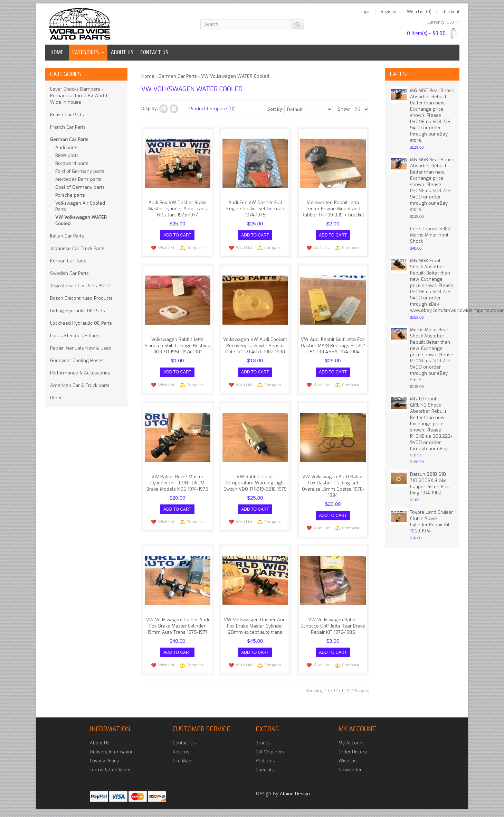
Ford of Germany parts (80, 171)
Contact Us (184, 742)
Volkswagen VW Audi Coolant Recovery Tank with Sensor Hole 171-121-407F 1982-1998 (255, 346)
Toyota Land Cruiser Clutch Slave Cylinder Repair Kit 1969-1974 (431, 522)
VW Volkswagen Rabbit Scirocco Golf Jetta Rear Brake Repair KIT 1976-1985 (333, 626)
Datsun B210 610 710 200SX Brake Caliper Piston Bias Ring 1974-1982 (430, 484)
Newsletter (350, 769)
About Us (100, 742)
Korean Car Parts (68, 261)
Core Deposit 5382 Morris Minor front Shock (430, 235)
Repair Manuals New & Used (81, 348)
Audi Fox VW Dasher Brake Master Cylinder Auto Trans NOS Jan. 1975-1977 (178, 209)
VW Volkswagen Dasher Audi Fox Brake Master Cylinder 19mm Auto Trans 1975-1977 (178, 626)
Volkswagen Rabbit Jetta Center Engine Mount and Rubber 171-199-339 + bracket (333, 209)
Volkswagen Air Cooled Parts (80, 206)
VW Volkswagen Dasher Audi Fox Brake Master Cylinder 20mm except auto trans (255, 626)
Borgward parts (72, 163)
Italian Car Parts (67, 236)
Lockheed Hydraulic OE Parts (81, 323)
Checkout (450, 12)
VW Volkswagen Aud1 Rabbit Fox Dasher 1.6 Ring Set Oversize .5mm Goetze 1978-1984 (333, 486)
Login (365, 12)
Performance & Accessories (80, 373)
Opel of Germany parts (80, 187)
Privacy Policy (104, 760)
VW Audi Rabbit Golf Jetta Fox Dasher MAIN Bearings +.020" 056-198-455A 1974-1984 (333, 346)
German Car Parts (69, 140)
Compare (195, 248)
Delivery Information (112, 751)
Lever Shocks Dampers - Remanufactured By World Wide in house (79, 96)
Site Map (182, 760)
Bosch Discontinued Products (81, 298)
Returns (181, 751)
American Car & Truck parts (80, 385)
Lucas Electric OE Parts (75, 336)
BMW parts (67, 155)
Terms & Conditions (111, 769)
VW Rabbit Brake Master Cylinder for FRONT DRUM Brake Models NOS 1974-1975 (177, 482)
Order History (353, 751)
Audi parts (66, 147)
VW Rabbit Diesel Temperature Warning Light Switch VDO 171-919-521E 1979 (255, 482)
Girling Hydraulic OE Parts (78, 311)
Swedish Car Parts (69, 273)
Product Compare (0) (212, 109)
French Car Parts (68, 127)
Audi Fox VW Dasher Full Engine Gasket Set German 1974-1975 (255, 209)
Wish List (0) (419, 12)
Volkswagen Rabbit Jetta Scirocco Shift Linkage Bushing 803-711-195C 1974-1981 (178, 346)
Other (56, 398)
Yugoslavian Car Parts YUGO (80, 286)
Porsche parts (70, 195)
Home (57, 52)
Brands (263, 742)
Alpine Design (295, 793)
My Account (351, 742)
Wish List (166, 248)
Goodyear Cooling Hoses (77, 360)
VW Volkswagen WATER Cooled (81, 220)
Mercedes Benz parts (78, 179)
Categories (85, 52)
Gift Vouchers (270, 751)
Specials (265, 769)
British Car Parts (67, 115)
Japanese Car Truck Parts (77, 248)
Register (389, 12)
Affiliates (265, 760)
